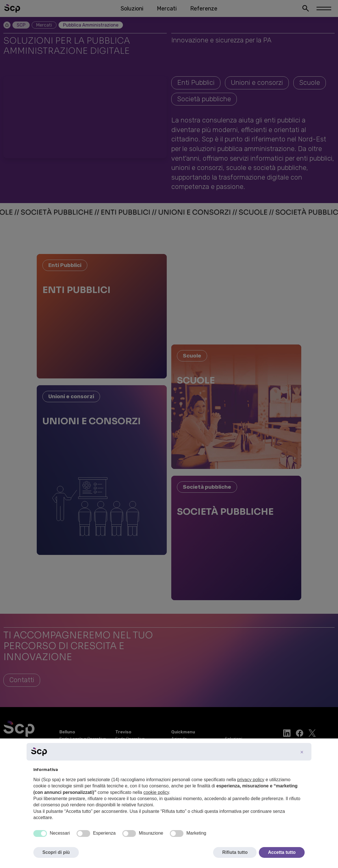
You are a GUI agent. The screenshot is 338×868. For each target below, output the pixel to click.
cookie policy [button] (156, 792)
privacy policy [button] (251, 780)
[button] (302, 752)
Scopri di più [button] (56, 852)
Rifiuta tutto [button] (235, 852)
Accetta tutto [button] (282, 852)
